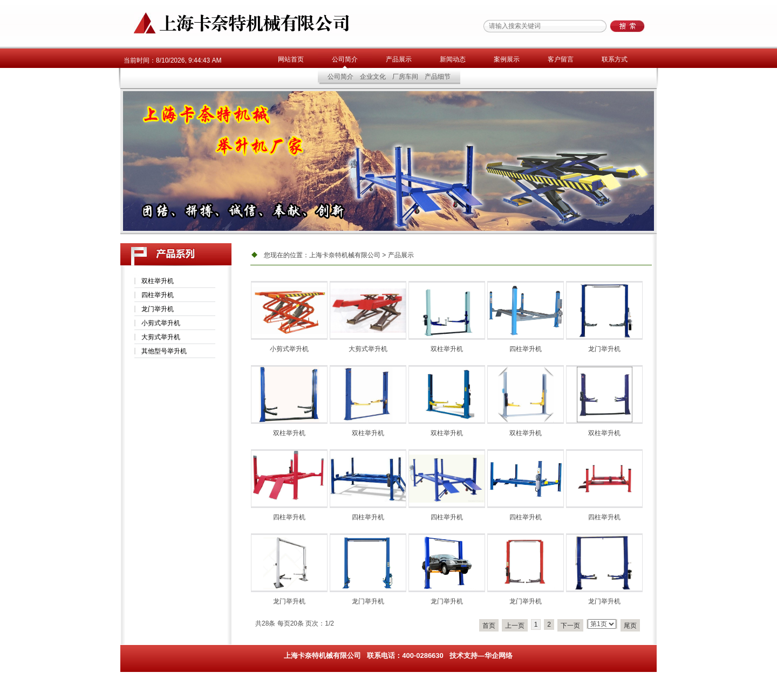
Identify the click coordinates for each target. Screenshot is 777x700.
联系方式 (615, 59)
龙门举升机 (158, 309)
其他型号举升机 (164, 351)
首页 (489, 626)
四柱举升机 (158, 295)
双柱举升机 (158, 281)
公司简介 (345, 59)
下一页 (570, 626)
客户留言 (561, 59)
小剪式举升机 (161, 323)
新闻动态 (453, 59)
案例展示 (507, 59)
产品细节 (438, 77)
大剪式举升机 (161, 337)
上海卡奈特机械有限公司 (345, 255)
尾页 (630, 626)
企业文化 (373, 77)
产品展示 (399, 59)
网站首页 (291, 59)
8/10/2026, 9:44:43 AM (189, 60)
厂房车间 (405, 77)
